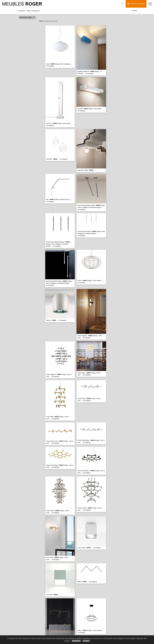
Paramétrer (76, 641)
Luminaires (22, 11)
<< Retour (134, 11)
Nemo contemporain (33, 11)
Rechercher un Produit (136, 4)
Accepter (86, 641)
